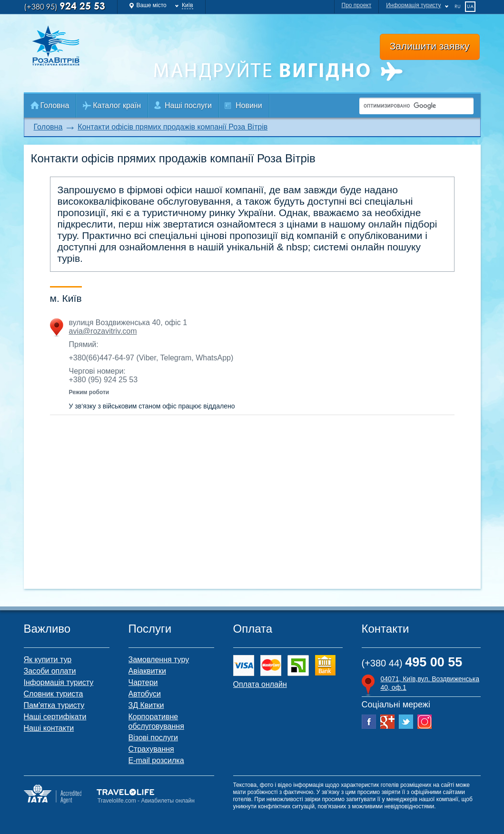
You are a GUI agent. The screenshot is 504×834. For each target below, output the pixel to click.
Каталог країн (117, 105)
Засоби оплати (50, 671)
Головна (55, 105)
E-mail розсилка (156, 760)
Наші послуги (188, 105)
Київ (187, 5)
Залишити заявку (430, 46)
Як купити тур (48, 660)
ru (458, 6)
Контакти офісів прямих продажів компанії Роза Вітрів (173, 127)
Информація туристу (413, 5)
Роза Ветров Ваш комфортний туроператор (65, 46)
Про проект (357, 5)
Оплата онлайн (260, 684)
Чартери (143, 682)
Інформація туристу (59, 682)
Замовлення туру (159, 660)
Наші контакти (49, 728)
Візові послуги (153, 738)
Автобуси (145, 694)
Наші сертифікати (55, 717)
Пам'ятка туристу (54, 705)
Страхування (151, 749)
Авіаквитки (147, 671)
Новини (249, 105)
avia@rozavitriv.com (103, 331)
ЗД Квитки (146, 705)
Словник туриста (54, 694)
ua (470, 6)
